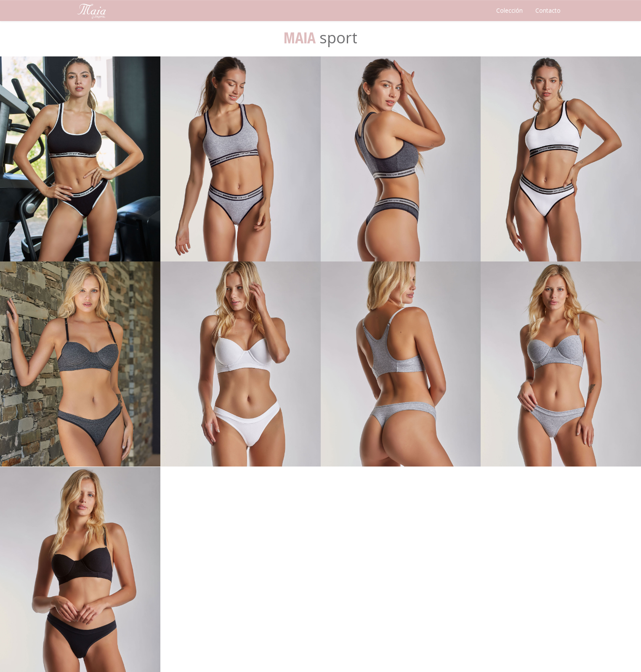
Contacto (548, 10)
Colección (509, 10)
